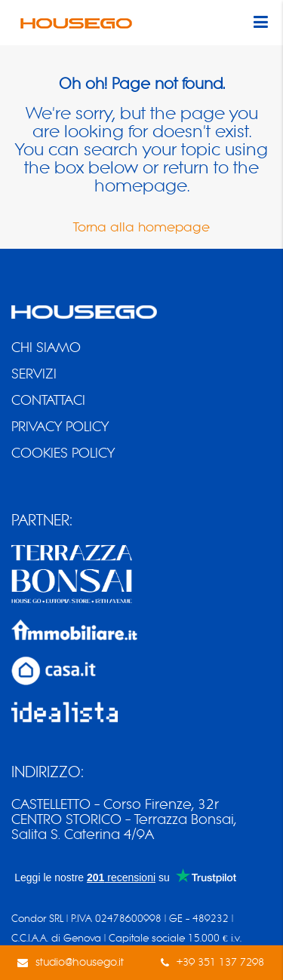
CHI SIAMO (46, 348)
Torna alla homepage (141, 227)
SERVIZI (34, 374)
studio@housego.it (80, 962)
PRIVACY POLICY (60, 427)
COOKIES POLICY (63, 453)
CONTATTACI (48, 400)
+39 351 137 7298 (220, 962)
